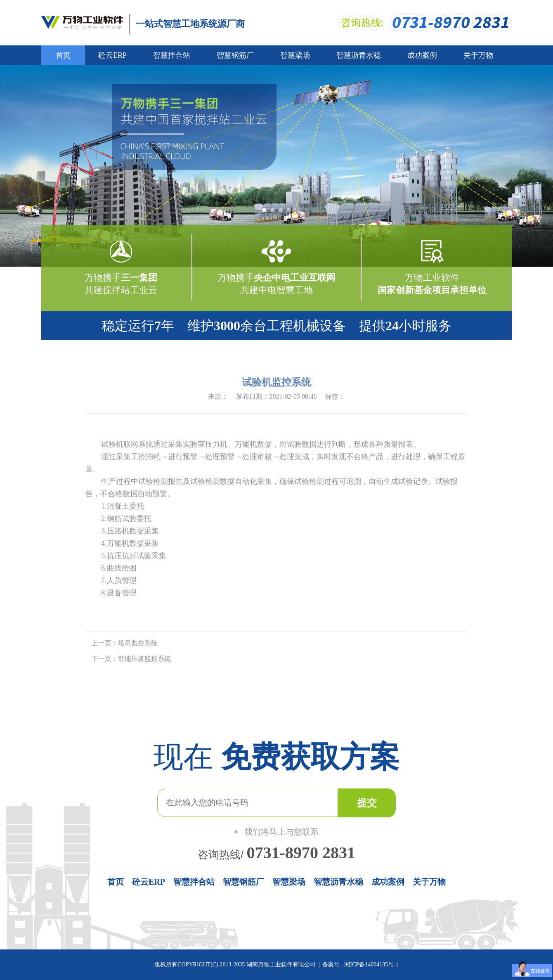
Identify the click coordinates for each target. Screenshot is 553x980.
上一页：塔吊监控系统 (125, 645)
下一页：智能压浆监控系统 (131, 660)
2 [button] (274, 213)
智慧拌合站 (172, 55)
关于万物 (478, 55)
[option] (276, 166)
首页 (63, 55)
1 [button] (266, 213)
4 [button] (291, 213)
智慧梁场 (295, 55)
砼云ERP (112, 55)
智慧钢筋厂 (235, 55)
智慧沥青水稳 (359, 55)
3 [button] (283, 213)
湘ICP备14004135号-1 (371, 965)
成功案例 (422, 55)
